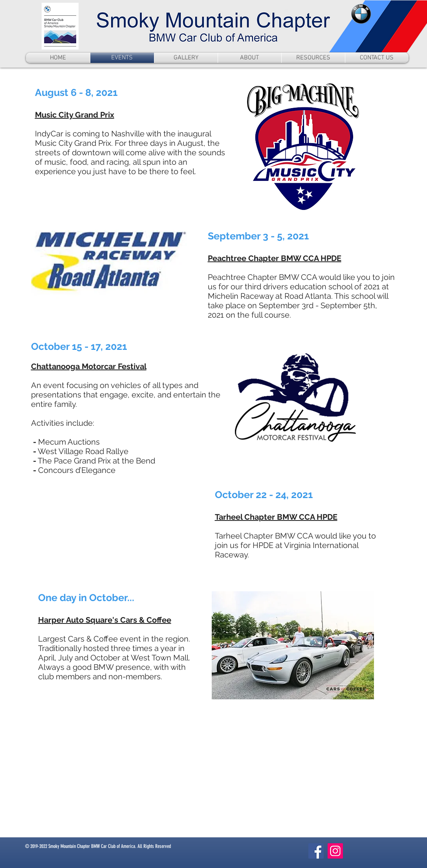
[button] (313, 58)
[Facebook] (316, 851)
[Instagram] (335, 851)
